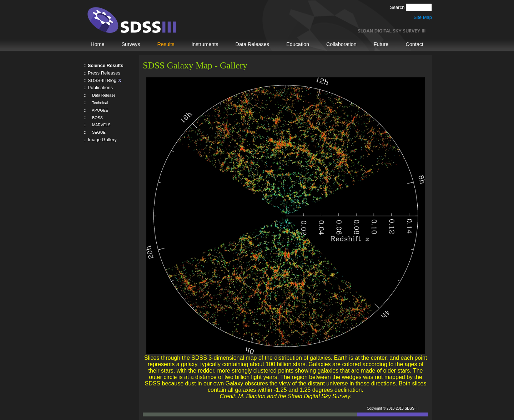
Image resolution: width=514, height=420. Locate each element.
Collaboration (341, 44)
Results (166, 44)
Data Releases (252, 44)
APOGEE (98, 110)
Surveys (131, 44)
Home (97, 44)
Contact (414, 44)
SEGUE (97, 132)
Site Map (423, 17)
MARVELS (99, 125)
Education (298, 44)
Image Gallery (102, 140)
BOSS (95, 118)
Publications (100, 88)
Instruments (205, 44)
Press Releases (104, 73)
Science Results (106, 65)
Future (381, 44)
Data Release (102, 95)
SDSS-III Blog (102, 80)
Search (398, 7)
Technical (98, 103)
